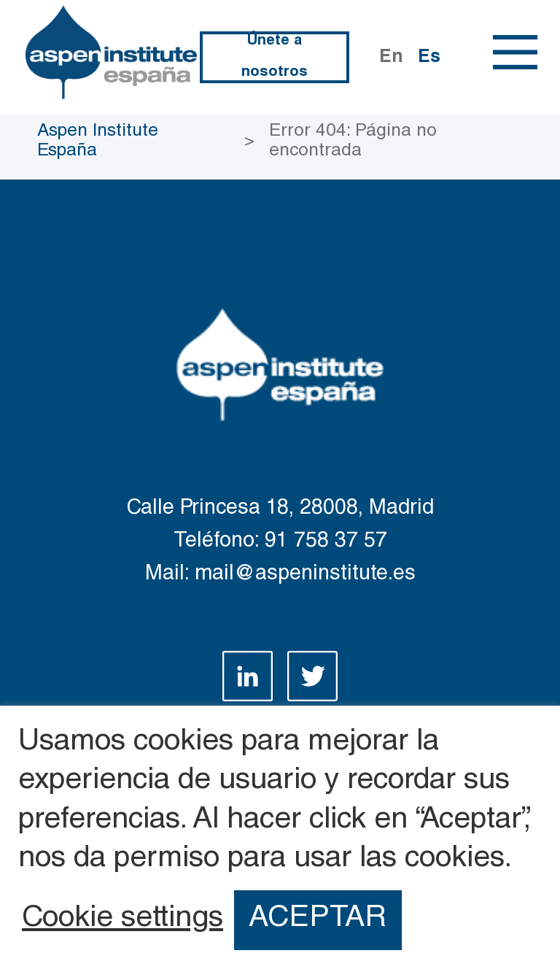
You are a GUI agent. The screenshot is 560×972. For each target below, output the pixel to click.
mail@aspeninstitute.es (305, 575)
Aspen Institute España (98, 142)
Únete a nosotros (275, 57)
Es (429, 58)
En (391, 58)
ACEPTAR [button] (318, 920)
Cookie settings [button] (122, 920)
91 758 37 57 (326, 542)
